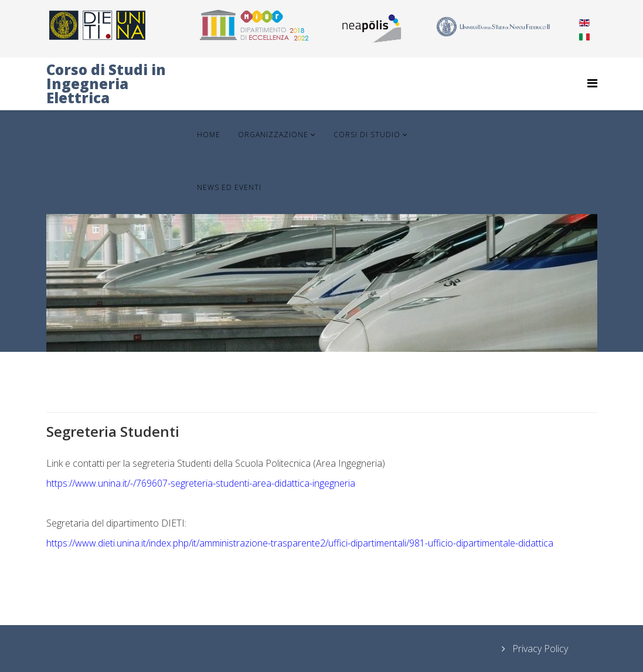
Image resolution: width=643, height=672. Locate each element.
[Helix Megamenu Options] (592, 83)
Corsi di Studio (367, 135)
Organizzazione (273, 135)
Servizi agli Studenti (470, 135)
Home (209, 135)
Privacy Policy (539, 649)
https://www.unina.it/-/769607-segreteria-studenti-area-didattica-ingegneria (201, 483)
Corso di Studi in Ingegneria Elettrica (106, 84)
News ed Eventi (229, 187)
